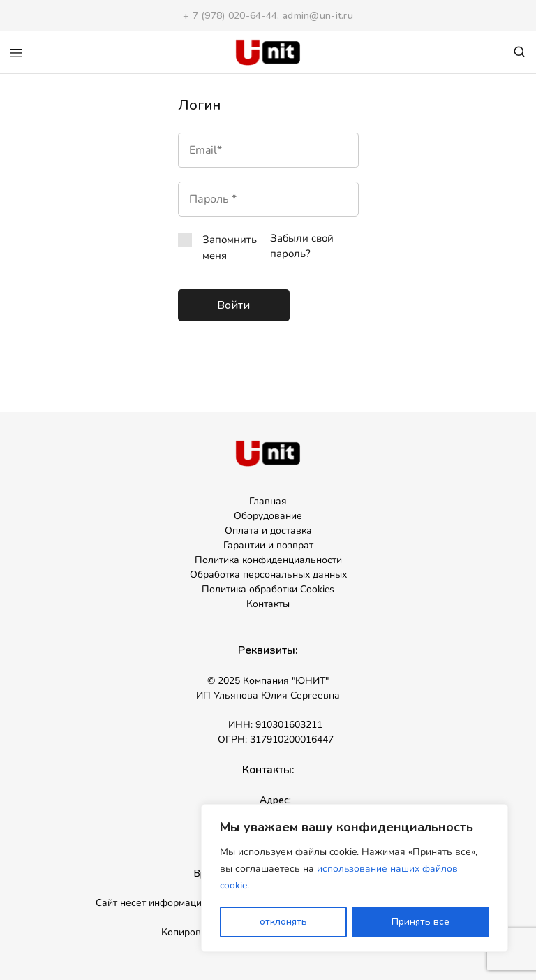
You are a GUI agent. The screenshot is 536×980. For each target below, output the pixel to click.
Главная (268, 501)
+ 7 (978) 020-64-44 (230, 16)
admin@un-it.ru (318, 16)
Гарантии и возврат (268, 545)
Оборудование (268, 516)
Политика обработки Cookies (268, 589)
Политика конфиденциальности (268, 560)
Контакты (268, 604)
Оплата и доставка (268, 531)
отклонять (283, 922)
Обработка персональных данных (268, 575)
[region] (355, 879)
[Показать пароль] (292, 199)
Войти (233, 305)
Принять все (420, 922)
